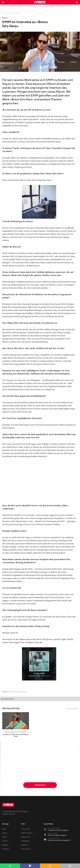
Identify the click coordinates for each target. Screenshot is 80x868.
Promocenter (26, 849)
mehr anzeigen (72, 709)
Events (5, 841)
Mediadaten (25, 841)
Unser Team (25, 829)
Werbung (25, 845)
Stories (5, 833)
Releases (5, 845)
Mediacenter (26, 837)
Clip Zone (6, 849)
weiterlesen (40, 785)
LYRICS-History (27, 833)
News (4, 829)
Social (4, 837)
